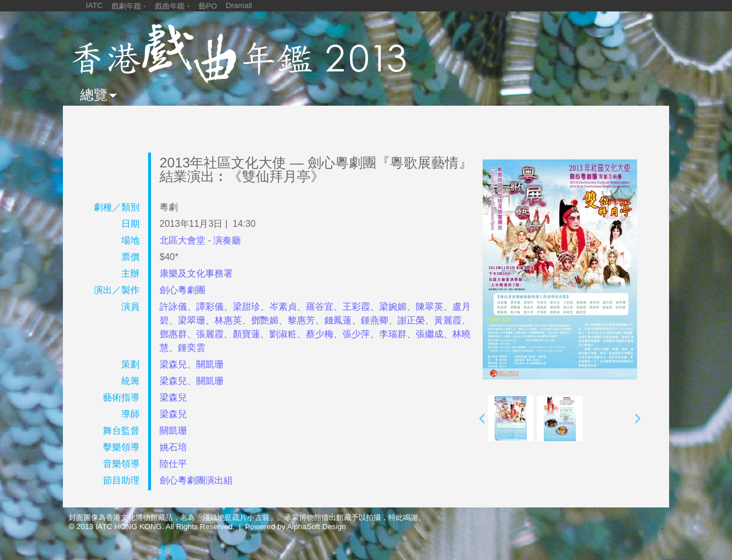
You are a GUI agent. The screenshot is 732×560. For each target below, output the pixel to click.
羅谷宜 (320, 307)
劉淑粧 (283, 334)
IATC (94, 5)
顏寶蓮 (246, 334)
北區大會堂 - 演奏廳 (200, 240)
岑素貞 (283, 307)
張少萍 (356, 334)
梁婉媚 (393, 307)
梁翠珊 (192, 320)
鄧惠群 (173, 334)
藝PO (208, 6)
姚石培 (173, 447)
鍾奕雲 (192, 348)
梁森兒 (173, 364)
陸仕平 (173, 464)
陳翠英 (429, 307)
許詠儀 (173, 307)
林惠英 (228, 320)
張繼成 (429, 334)
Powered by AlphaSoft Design (296, 527)
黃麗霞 (448, 320)
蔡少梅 (320, 334)
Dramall (239, 5)
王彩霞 (356, 307)
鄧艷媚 (265, 320)
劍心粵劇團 (182, 290)
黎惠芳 (301, 320)
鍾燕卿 (375, 320)
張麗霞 (210, 334)
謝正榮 (411, 320)
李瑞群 (393, 334)
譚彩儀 (210, 307)
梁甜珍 (246, 307)
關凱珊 (210, 364)
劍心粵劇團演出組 (196, 480)
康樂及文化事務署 (196, 273)
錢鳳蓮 (338, 320)
